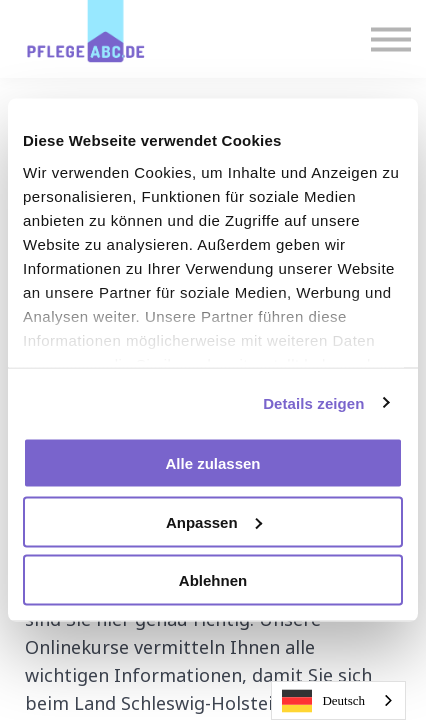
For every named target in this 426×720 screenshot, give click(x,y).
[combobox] (338, 700)
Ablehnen (213, 580)
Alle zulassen (212, 463)
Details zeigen (313, 402)
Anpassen (214, 521)
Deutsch (323, 701)
